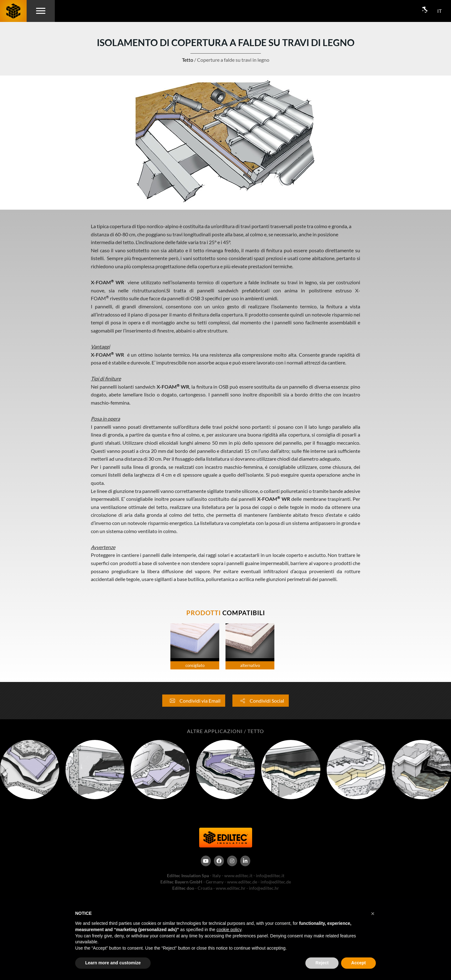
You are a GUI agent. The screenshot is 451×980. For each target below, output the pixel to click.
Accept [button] (358, 963)
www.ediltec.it (238, 875)
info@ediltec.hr (264, 888)
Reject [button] (322, 963)
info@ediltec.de (276, 882)
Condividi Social (261, 701)
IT (439, 11)
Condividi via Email (194, 701)
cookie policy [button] (229, 930)
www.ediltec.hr (231, 888)
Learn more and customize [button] (113, 963)
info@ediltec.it (270, 875)
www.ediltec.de (242, 882)
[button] (373, 914)
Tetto (188, 60)
